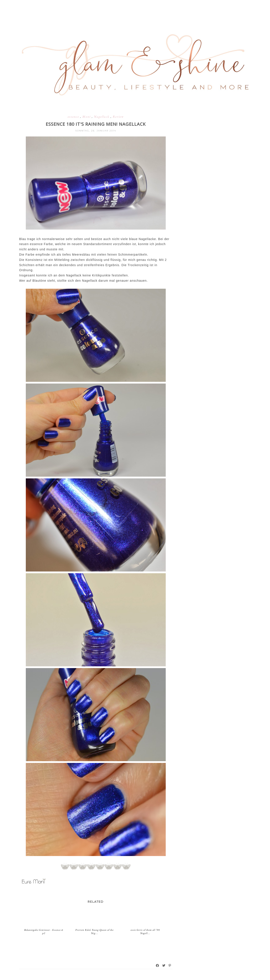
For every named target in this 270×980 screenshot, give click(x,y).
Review (118, 117)
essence (74, 117)
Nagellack (102, 117)
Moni (87, 117)
